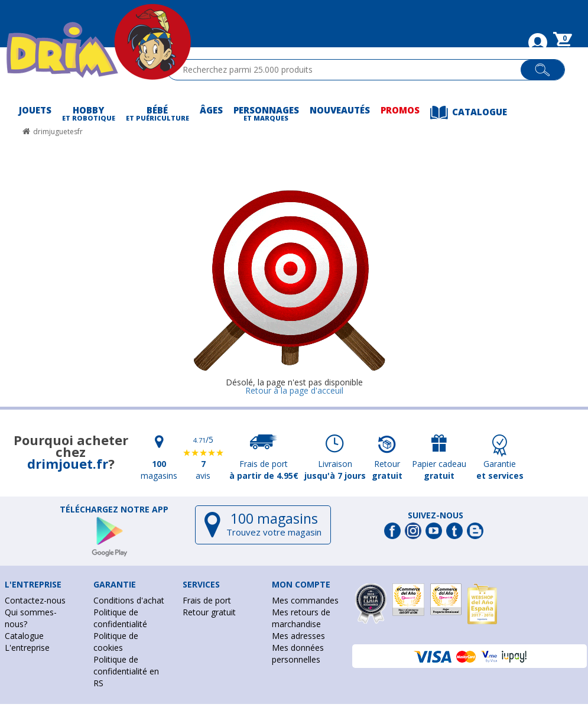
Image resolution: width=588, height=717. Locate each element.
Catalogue (24, 636)
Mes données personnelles (298, 653)
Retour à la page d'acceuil (294, 390)
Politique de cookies (116, 642)
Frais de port (207, 600)
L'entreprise (27, 648)
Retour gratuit (209, 612)
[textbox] (349, 70)
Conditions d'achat (129, 600)
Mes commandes (305, 600)
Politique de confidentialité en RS (126, 671)
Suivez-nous (436, 515)
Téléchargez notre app (114, 510)
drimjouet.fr (68, 463)
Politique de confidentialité (120, 618)
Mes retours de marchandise (301, 618)
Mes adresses (298, 636)
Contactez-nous (35, 600)
